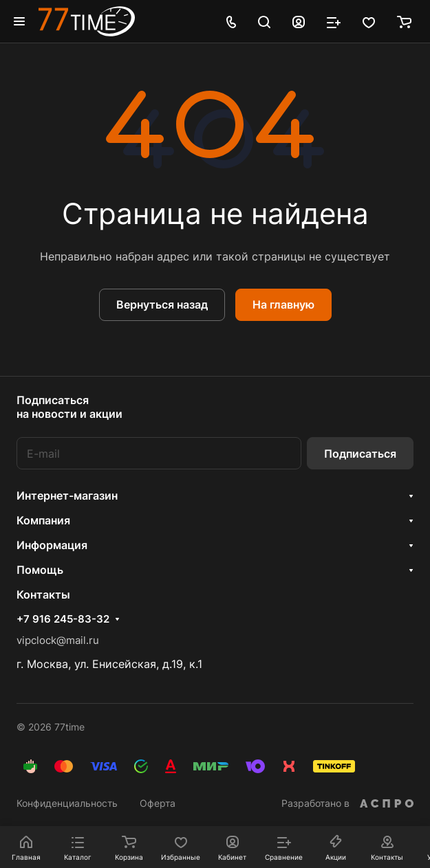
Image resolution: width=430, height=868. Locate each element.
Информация (52, 545)
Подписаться (360, 454)
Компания (43, 520)
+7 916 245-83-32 (63, 619)
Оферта (158, 803)
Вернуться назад (162, 304)
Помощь (40, 570)
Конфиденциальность (67, 803)
